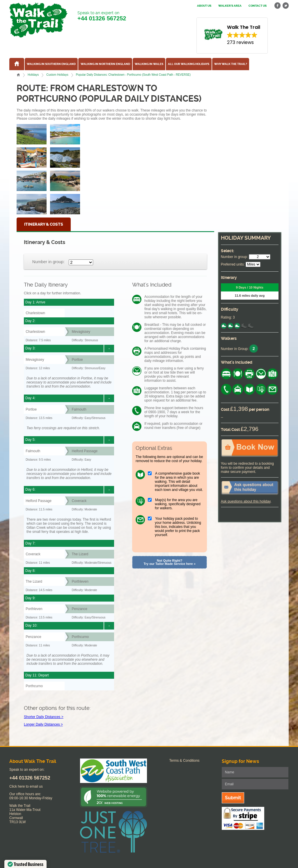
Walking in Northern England (105, 64)
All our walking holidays (189, 64)
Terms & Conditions (185, 761)
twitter (285, 6)
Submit (233, 798)
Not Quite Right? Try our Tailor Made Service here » (170, 562)
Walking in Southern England (51, 64)
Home (18, 75)
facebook (278, 6)
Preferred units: (233, 264)
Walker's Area (230, 6)
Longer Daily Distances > (43, 724)
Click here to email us (26, 786)
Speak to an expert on (102, 16)
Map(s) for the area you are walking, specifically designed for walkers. (178, 504)
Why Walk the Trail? (231, 64)
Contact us (258, 6)
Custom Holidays (57, 75)
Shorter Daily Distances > (44, 717)
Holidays (33, 75)
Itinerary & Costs (44, 224)
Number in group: (48, 262)
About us (204, 6)
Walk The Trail (38, 20)
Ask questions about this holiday (246, 501)
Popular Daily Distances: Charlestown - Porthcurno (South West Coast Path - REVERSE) (133, 75)
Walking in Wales (149, 64)
